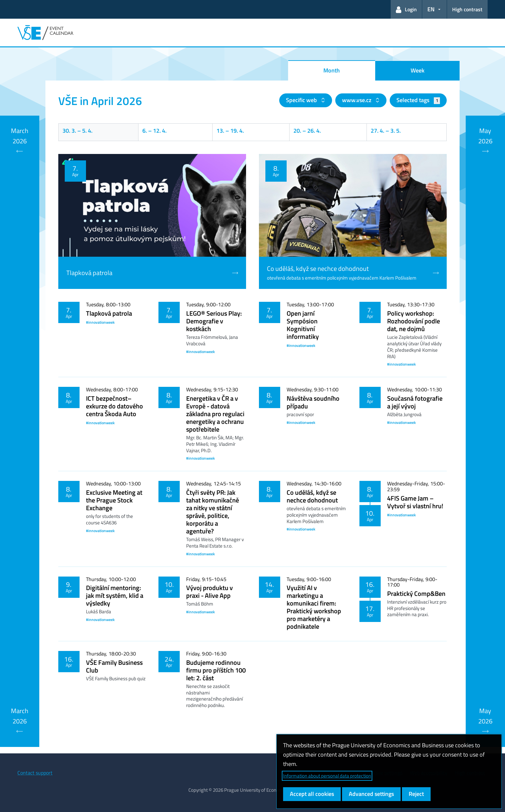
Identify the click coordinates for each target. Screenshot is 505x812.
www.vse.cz (357, 100)
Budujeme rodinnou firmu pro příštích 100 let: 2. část (216, 670)
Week (418, 70)
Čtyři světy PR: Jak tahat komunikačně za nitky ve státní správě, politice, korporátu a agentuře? (213, 512)
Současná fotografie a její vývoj (415, 402)
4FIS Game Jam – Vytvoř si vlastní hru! (415, 502)
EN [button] (431, 9)
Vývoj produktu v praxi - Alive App (210, 592)
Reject (416, 794)
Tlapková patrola (109, 313)
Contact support (35, 773)
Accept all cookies (312, 794)
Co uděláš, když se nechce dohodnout (312, 496)
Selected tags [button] (418, 100)
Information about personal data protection (327, 776)
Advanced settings (371, 794)
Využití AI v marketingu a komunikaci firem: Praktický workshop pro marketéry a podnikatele (314, 607)
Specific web (302, 100)
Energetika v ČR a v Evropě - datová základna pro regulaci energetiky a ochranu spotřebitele (215, 414)
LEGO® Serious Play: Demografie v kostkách (214, 321)
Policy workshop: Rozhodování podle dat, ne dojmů (414, 321)
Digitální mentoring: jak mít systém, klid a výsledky (115, 595)
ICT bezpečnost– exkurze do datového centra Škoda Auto (114, 406)
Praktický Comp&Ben (416, 593)
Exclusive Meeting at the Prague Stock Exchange (114, 500)
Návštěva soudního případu (313, 402)
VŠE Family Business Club (114, 666)
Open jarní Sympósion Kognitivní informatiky (303, 325)
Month (332, 70)
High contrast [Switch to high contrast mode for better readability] (467, 9)
